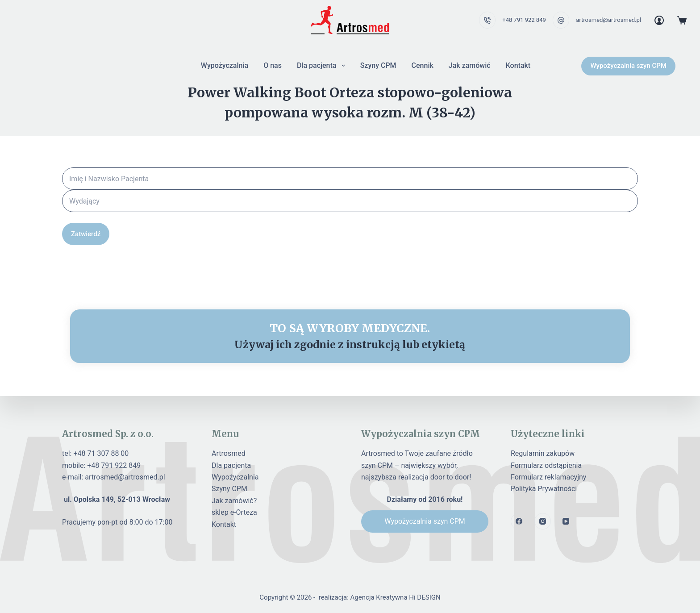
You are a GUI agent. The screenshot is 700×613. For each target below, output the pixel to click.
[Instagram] (543, 521)
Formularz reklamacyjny (548, 477)
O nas (273, 65)
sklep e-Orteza (234, 512)
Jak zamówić (470, 65)
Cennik (423, 65)
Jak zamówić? (234, 501)
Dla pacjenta (323, 66)
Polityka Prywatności (544, 489)
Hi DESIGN (425, 597)
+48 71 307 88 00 (101, 453)
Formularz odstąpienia (546, 465)
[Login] (659, 20)
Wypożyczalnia (225, 65)
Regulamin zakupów (543, 453)
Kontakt (518, 65)
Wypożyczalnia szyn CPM (628, 66)
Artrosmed (229, 453)
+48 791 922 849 (524, 20)
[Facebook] (519, 521)
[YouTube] (566, 521)
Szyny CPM (378, 65)
